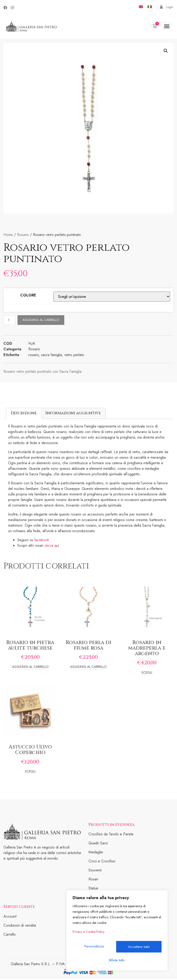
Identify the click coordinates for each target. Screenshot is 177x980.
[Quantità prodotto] (10, 320)
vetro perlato (74, 356)
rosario (34, 356)
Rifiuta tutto (139, 948)
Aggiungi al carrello (43, 320)
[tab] (24, 414)
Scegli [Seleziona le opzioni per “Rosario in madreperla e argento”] (147, 673)
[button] (167, 26)
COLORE (28, 295)
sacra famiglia (52, 356)
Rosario (23, 235)
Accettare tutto (117, 960)
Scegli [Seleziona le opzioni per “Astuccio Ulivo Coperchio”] (30, 772)
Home (8, 235)
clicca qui (52, 546)
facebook (42, 541)
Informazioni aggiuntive (73, 414)
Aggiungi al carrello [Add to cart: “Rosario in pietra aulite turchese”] (30, 668)
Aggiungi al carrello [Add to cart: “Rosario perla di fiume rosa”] (88, 668)
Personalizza (94, 948)
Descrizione (24, 414)
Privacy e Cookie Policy (88, 936)
